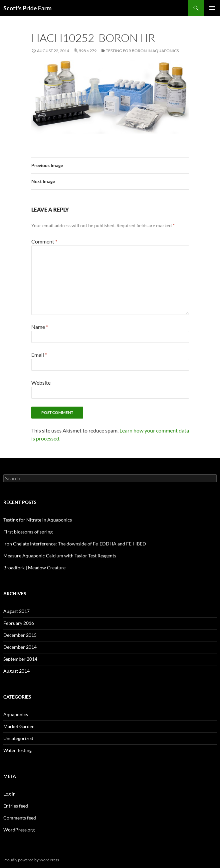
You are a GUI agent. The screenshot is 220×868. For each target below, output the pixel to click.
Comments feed (20, 818)
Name (40, 327)
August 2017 (16, 611)
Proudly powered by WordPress (31, 860)
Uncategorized (18, 738)
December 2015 (20, 635)
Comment (44, 241)
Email (39, 355)
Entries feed (16, 806)
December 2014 (20, 647)
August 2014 (16, 671)
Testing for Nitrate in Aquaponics (38, 520)
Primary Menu (212, 8)
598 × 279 (88, 51)
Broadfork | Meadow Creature (34, 568)
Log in (9, 794)
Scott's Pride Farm (27, 8)
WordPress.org (19, 830)
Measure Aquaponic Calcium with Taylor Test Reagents (60, 556)
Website (41, 383)
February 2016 (19, 623)
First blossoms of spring (28, 532)
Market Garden (19, 726)
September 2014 (20, 659)
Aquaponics (16, 714)
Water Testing (17, 750)
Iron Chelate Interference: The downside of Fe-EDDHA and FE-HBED (75, 544)
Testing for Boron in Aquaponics (142, 51)
